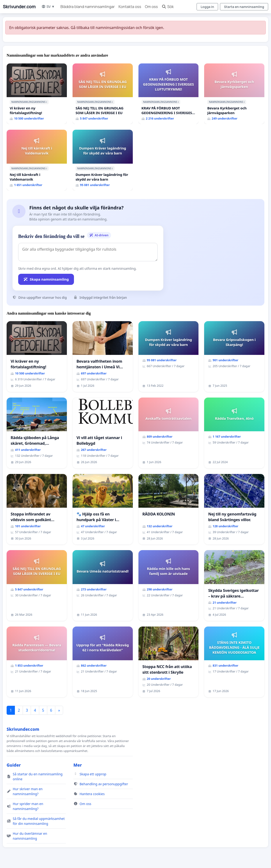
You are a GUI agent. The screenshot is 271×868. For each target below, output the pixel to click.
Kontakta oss (130, 7)
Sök (168, 7)
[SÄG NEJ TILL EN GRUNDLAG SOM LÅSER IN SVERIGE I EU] (103, 94)
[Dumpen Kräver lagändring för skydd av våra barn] (103, 160)
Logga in (207, 7)
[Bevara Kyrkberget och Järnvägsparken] (234, 94)
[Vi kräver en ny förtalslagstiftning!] (37, 94)
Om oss (151, 7)
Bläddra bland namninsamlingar (88, 7)
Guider (14, 765)
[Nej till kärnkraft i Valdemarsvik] (37, 160)
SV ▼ (48, 6)
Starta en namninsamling (244, 7)
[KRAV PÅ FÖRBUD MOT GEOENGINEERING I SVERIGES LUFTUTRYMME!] (169, 94)
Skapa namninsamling (46, 279)
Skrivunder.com (19, 7)
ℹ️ (47, 102)
